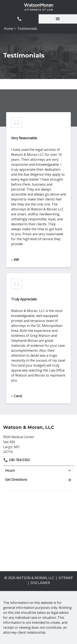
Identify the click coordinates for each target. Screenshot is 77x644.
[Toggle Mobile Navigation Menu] (58, 19)
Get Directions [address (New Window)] (38, 480)
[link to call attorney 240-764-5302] (19, 19)
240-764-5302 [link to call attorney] (16, 460)
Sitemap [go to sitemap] (66, 578)
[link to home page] (38, 7)
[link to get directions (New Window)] (38, 444)
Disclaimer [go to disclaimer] (40, 583)
